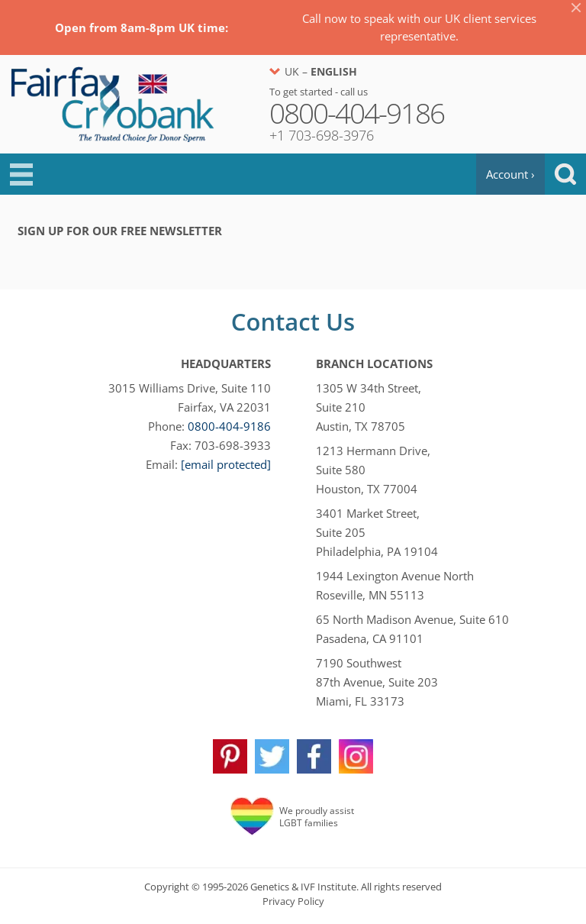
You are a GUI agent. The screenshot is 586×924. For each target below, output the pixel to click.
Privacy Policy (293, 901)
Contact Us (293, 321)
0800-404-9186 (229, 426)
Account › (510, 174)
